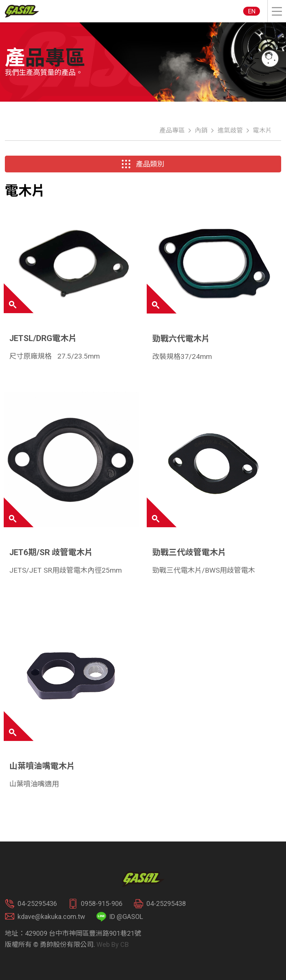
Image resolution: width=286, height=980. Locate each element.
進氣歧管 (230, 130)
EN (252, 11)
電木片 (262, 130)
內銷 (201, 130)
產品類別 (143, 164)
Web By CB (113, 944)
